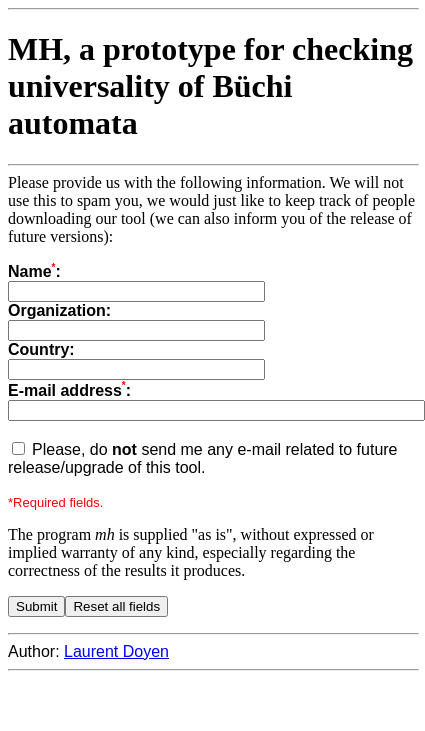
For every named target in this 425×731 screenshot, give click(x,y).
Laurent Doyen (116, 651)
